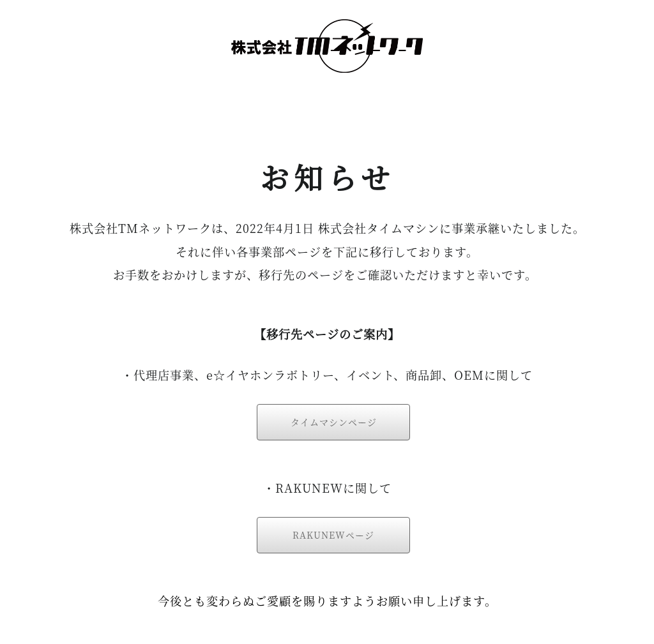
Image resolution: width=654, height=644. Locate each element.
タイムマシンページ (334, 422)
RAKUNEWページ (333, 535)
